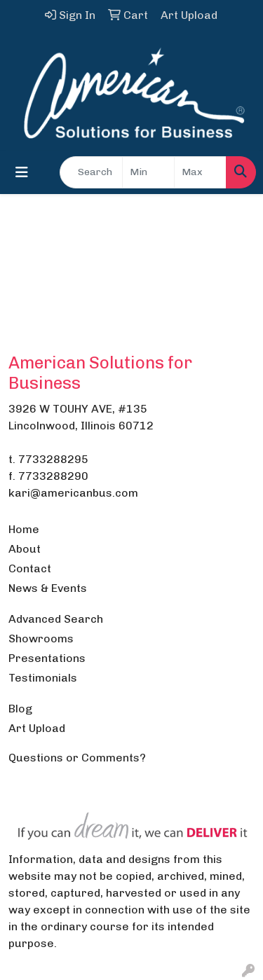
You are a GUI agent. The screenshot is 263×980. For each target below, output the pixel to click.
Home (24, 529)
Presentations (47, 658)
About (25, 549)
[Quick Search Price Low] (148, 172)
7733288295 (53, 459)
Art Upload (37, 728)
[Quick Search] (91, 172)
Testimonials (43, 678)
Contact (30, 568)
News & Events (48, 588)
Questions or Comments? (77, 758)
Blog (20, 709)
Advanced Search (56, 619)
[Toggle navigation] (22, 172)
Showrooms (41, 639)
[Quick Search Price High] (200, 172)
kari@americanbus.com (73, 493)
